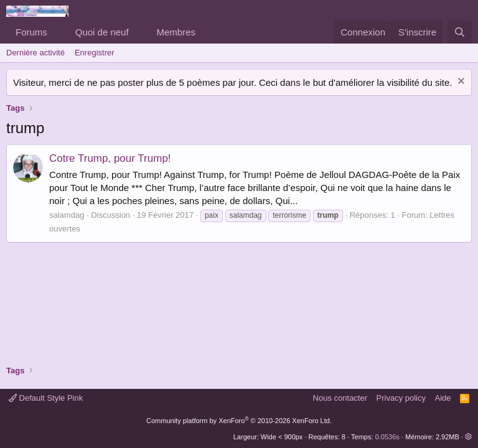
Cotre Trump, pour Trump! (110, 158)
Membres (176, 32)
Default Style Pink (46, 398)
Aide (443, 398)
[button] (57, 32)
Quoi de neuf (102, 32)
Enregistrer (95, 53)
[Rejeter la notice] (460, 82)
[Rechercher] (460, 32)
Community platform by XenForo (239, 421)
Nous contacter (340, 398)
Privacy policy (401, 398)
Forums (31, 32)
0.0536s (387, 437)
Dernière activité (35, 53)
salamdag (67, 215)
